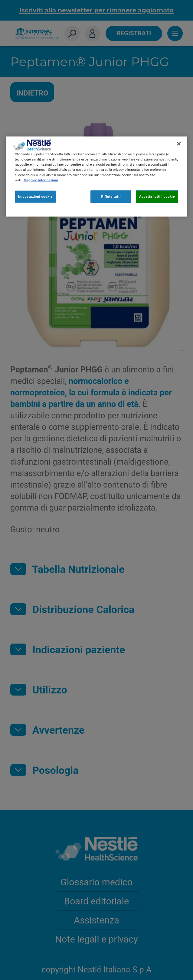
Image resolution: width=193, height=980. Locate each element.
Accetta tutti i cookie (157, 196)
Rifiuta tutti (111, 196)
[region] (97, 177)
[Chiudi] (179, 144)
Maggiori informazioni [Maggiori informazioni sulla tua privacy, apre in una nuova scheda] (41, 180)
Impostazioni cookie (35, 196)
